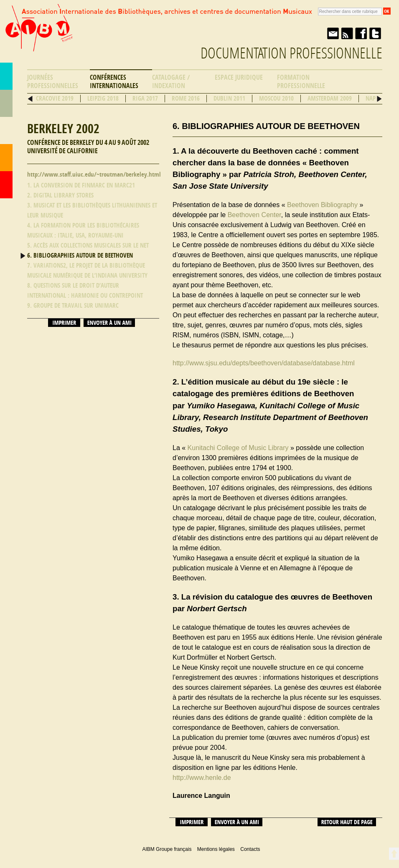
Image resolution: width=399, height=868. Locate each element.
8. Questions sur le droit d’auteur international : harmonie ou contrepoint (85, 291)
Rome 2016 (186, 99)
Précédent (30, 99)
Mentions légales (216, 849)
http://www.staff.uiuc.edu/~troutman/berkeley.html (94, 175)
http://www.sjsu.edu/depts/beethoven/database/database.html (264, 363)
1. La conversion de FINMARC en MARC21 (81, 185)
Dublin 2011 (229, 99)
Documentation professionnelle (291, 53)
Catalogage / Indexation (171, 82)
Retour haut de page (347, 822)
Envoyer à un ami (333, 33)
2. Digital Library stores (60, 195)
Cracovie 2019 (55, 99)
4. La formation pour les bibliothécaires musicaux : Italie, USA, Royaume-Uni (83, 230)
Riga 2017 (145, 99)
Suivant (379, 99)
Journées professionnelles (53, 82)
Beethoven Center (254, 215)
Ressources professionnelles (6, 130)
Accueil (6, 185)
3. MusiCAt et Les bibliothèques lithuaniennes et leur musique (92, 210)
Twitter (375, 33)
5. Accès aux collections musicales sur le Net (88, 245)
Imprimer (64, 323)
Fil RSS (347, 33)
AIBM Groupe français (38, 35)
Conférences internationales (114, 82)
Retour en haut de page (394, 854)
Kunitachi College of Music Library (238, 448)
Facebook (361, 33)
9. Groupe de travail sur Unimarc (73, 306)
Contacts (6, 158)
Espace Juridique (239, 77)
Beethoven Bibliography (322, 205)
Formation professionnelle (301, 82)
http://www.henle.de (202, 778)
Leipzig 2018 (103, 99)
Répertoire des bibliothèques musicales (6, 103)
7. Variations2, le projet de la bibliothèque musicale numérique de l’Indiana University (87, 271)
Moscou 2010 (276, 99)
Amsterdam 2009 (330, 99)
